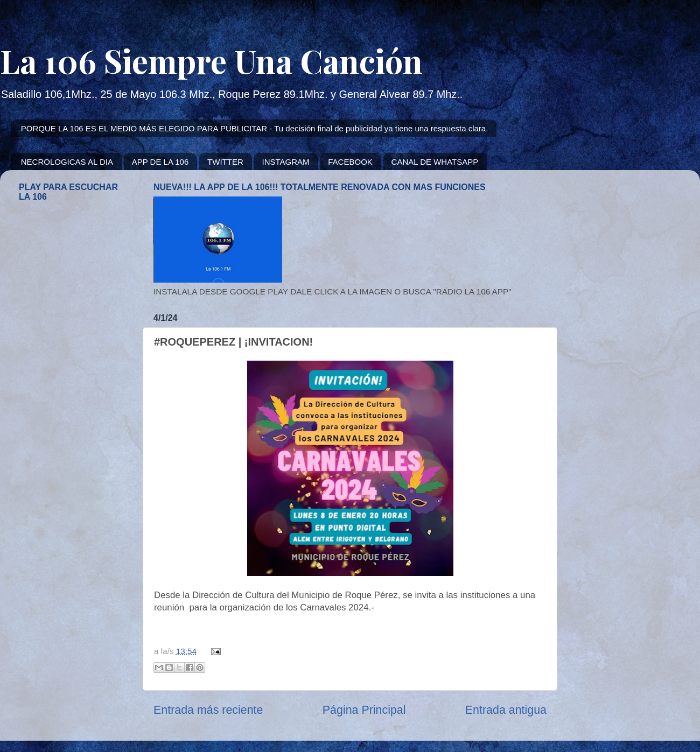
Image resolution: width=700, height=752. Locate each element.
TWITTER (225, 162)
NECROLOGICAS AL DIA (67, 162)
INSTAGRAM (285, 162)
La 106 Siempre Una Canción (211, 60)
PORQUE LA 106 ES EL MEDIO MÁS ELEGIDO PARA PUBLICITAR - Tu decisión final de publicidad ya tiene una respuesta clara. (255, 128)
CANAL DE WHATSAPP (435, 162)
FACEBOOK (350, 162)
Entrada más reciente (208, 710)
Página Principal (364, 710)
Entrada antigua (506, 710)
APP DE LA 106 (160, 162)
